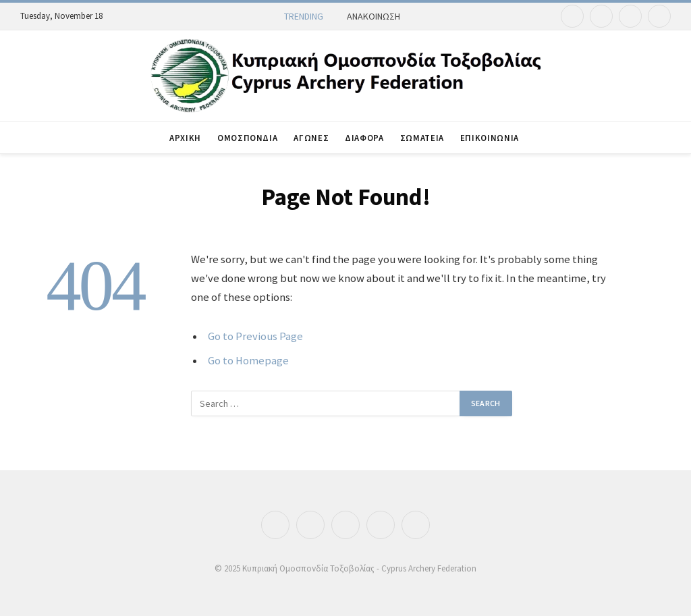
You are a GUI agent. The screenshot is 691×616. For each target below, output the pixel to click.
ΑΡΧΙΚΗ (185, 138)
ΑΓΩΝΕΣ (311, 138)
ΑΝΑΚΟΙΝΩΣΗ (374, 16)
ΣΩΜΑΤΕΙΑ (422, 138)
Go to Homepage (248, 361)
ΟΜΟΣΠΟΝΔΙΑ (247, 138)
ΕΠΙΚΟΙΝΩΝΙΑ (490, 138)
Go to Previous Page (255, 336)
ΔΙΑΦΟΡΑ (364, 138)
